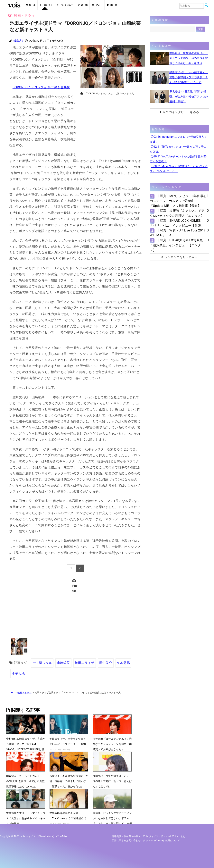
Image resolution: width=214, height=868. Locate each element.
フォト (97, 5)
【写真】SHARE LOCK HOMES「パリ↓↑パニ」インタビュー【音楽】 (177, 223)
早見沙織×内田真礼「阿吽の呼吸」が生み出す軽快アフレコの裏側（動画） (189, 96)
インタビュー (65, 5)
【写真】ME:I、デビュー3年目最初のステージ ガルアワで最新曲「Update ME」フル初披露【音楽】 (178, 201)
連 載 (83, 5)
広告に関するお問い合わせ (126, 840)
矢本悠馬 (123, 663)
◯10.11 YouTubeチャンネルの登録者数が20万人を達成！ (178, 159)
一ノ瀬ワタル (42, 663)
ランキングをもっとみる (179, 257)
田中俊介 (105, 663)
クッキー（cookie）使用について (161, 840)
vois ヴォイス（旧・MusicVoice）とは (164, 836)
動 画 (112, 5)
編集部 (18, 41)
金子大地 (18, 674)
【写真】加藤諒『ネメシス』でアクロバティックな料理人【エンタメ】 (177, 213)
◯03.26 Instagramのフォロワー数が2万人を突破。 (178, 139)
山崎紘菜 (63, 663)
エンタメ (46, 5)
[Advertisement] (111, 124)
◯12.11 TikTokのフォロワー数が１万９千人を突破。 (178, 149)
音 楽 (31, 5)
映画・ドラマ (24, 693)
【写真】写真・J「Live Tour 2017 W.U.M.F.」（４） (178, 233)
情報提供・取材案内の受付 (126, 836)
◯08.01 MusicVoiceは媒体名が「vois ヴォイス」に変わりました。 (179, 169)
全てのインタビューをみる (179, 112)
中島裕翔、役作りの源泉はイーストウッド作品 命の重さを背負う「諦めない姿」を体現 (189, 58)
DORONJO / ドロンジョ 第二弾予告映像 (41, 87)
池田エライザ (84, 663)
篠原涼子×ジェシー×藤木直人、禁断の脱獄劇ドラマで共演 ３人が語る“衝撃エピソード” (189, 77)
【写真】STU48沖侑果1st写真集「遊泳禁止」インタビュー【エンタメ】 (176, 245)
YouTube (62, 836)
